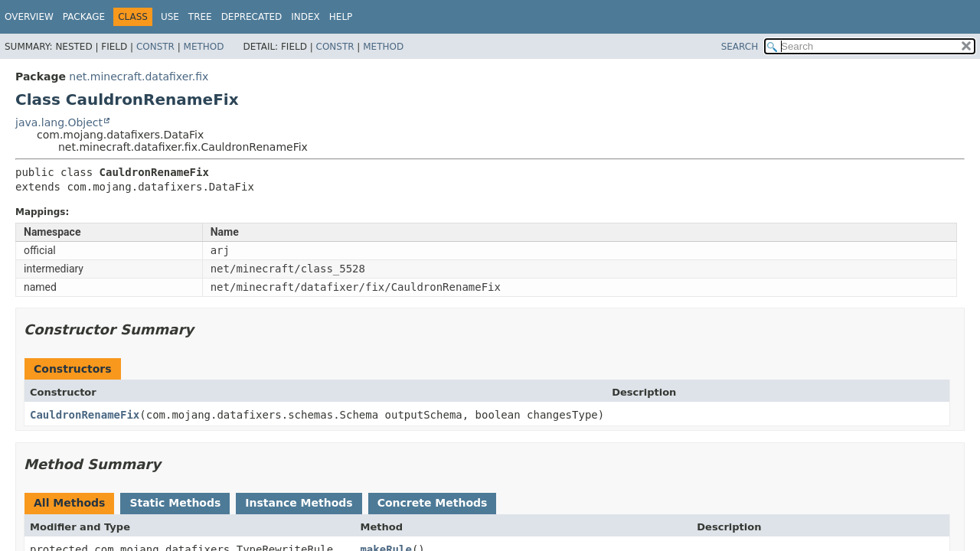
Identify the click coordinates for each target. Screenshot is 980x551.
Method (204, 47)
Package (84, 17)
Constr (155, 47)
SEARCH (740, 47)
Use (170, 17)
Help (341, 17)
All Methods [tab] (69, 503)
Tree (200, 17)
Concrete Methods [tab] (433, 503)
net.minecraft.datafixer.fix (139, 77)
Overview (29, 17)
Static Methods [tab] (175, 503)
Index (305, 17)
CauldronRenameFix (85, 415)
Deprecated (252, 17)
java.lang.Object (59, 122)
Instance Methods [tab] (299, 503)
